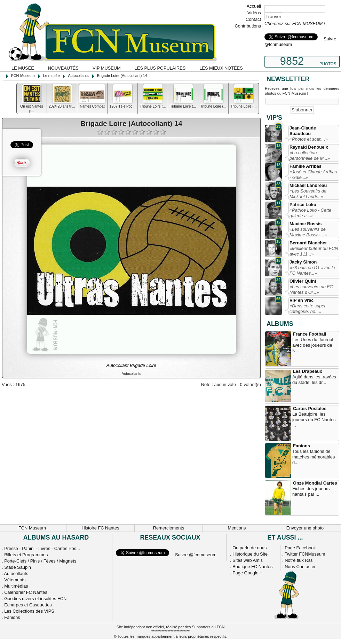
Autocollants (16, 574)
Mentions (237, 528)
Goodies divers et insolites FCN (35, 599)
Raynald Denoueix (309, 147)
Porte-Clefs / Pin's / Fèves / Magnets (40, 561)
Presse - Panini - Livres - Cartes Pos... (42, 548)
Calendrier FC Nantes (26, 592)
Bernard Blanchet (308, 243)
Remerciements (169, 528)
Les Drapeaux (308, 371)
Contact (253, 19)
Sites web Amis (248, 560)
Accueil (254, 6)
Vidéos (254, 13)
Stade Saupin (18, 567)
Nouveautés (63, 68)
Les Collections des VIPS (29, 611)
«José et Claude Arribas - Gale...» (313, 175)
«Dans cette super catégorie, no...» (308, 309)
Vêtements (15, 580)
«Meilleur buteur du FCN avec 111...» (314, 251)
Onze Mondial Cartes (315, 483)
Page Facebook (300, 548)
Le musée (23, 68)
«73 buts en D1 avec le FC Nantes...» (312, 270)
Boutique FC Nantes (252, 567)
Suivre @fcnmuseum (196, 555)
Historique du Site (250, 554)
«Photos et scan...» (309, 139)
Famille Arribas (306, 166)
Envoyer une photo (305, 528)
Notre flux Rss (299, 560)
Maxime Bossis (306, 224)
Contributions (248, 26)
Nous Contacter (300, 567)
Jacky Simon (303, 262)
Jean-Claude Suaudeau (303, 131)
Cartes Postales (310, 409)
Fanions (302, 446)
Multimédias (16, 586)
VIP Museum (107, 68)
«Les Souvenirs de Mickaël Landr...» (308, 194)
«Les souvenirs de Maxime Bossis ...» (308, 232)
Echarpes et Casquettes (28, 605)
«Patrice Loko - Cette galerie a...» (310, 213)
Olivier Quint (303, 281)
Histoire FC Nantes (100, 528)
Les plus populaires (160, 68)
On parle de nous (249, 548)
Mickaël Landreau (308, 185)
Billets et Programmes (26, 555)
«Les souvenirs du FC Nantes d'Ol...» (311, 289)
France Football (310, 334)
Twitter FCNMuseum (305, 554)
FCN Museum (32, 528)
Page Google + (247, 573)
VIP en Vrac (302, 300)
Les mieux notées (221, 68)
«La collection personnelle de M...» (310, 155)
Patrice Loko (303, 205)
